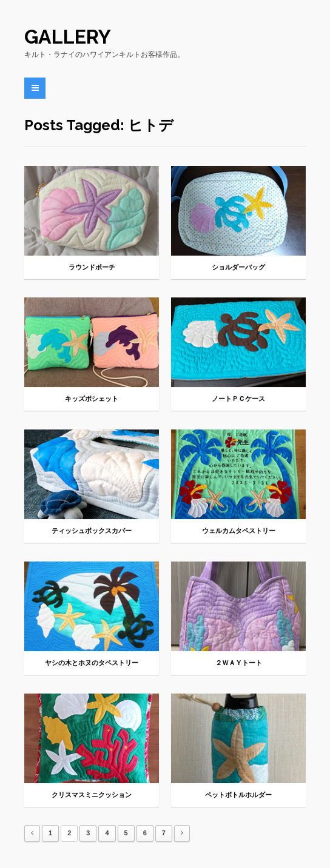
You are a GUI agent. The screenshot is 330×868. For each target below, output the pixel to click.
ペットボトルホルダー (238, 795)
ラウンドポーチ (92, 267)
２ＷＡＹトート (239, 663)
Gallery (68, 37)
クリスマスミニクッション (92, 795)
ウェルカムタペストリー (239, 531)
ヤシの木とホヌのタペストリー (92, 663)
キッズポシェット (92, 399)
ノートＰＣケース (238, 399)
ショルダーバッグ (238, 267)
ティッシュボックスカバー (92, 531)
